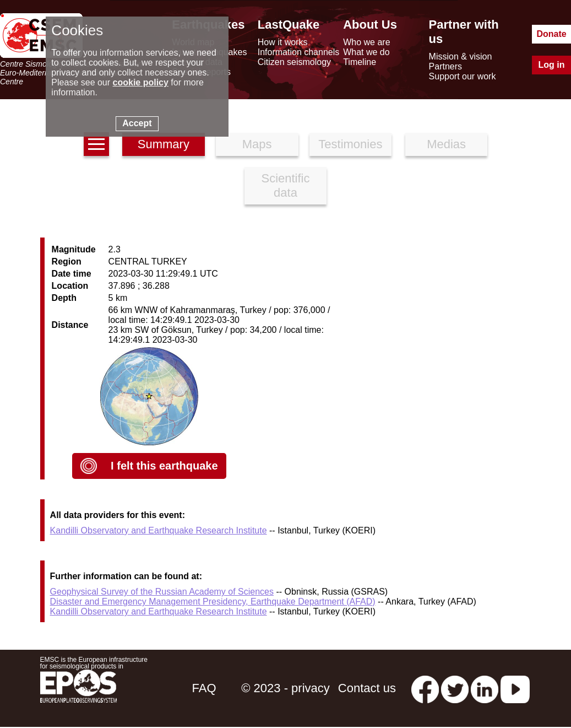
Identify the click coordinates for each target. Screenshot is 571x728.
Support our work (463, 76)
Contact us (367, 688)
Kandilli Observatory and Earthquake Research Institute (159, 530)
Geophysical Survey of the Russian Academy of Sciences (162, 592)
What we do (366, 52)
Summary (164, 144)
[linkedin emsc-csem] (485, 688)
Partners (445, 66)
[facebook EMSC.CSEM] (425, 688)
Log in (552, 65)
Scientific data (285, 185)
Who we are (366, 42)
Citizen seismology (294, 62)
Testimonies (350, 144)
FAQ (204, 688)
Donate (551, 34)
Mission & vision (461, 56)
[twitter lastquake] (455, 688)
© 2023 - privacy (285, 688)
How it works (283, 42)
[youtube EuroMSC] (515, 688)
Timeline (360, 62)
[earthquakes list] (96, 144)
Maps (257, 144)
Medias (446, 144)
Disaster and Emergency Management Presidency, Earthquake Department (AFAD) (213, 602)
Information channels (299, 52)
